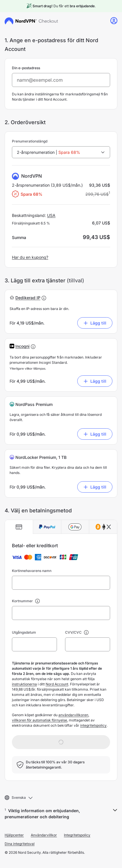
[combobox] (61, 152)
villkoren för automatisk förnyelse (40, 720)
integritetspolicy (93, 725)
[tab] (19, 527)
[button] (28, 298)
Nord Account (57, 684)
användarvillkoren (73, 715)
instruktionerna (24, 684)
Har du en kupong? (30, 257)
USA (51, 215)
